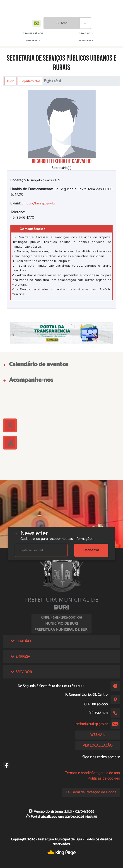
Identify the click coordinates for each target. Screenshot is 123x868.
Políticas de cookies (104, 778)
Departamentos (30, 81)
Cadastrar (91, 550)
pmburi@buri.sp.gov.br (39, 203)
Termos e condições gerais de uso (92, 773)
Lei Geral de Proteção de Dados (91, 792)
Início (11, 81)
